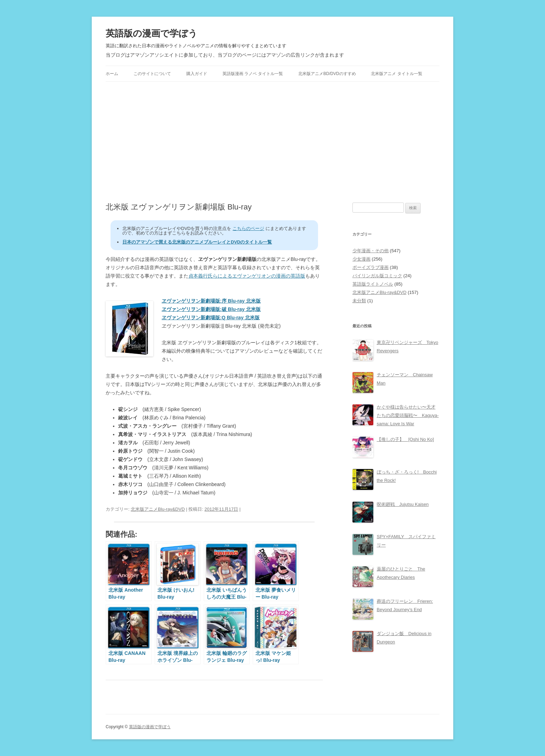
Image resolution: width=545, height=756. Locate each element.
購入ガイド (197, 74)
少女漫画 (361, 259)
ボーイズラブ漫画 (371, 267)
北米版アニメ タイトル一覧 (396, 74)
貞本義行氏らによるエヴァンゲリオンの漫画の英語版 (247, 276)
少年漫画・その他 (371, 251)
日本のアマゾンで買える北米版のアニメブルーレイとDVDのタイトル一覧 (197, 242)
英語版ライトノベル (373, 284)
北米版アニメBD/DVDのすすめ (327, 74)
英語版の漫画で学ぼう (152, 33)
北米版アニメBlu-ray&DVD (158, 509)
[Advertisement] (272, 142)
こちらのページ (248, 228)
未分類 (359, 301)
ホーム (112, 74)
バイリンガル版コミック (377, 276)
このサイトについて (152, 74)
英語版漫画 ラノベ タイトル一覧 (253, 74)
